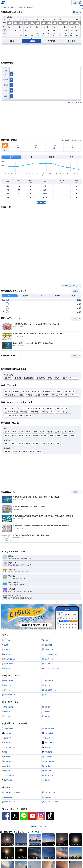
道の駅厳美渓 (41, 378)
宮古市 (7, 443)
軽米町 (59, 436)
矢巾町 (28, 436)
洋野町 (57, 443)
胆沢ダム (57, 378)
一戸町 (73, 436)
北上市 (21, 432)
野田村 (50, 443)
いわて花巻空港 (69, 391)
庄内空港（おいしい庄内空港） (53, 391)
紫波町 (21, 436)
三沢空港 (46, 395)
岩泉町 (28, 443)
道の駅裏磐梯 (34, 412)
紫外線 (6, 80)
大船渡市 (8, 451)
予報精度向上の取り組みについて (41, 826)
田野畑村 (36, 443)
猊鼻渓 (65, 378)
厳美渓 (50, 378)
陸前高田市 (17, 451)
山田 (8, 308)
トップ (4, 7)
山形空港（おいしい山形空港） (31, 391)
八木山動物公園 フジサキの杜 (14, 416)
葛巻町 (7, 436)
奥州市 (57, 432)
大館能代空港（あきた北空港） (14, 395)
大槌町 (39, 451)
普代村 (43, 443)
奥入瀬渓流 (50, 408)
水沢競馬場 (8, 378)
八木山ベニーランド (63, 408)
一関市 (35, 432)
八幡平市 (50, 432)
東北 (12, 7)
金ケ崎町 (44, 436)
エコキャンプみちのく (63, 412)
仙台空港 (37, 395)
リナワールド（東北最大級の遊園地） (16, 412)
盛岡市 (7, 432)
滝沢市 (64, 432)
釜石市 (25, 451)
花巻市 (14, 432)
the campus (74, 378)
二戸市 (42, 432)
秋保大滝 (28, 416)
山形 (8, 312)
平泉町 (52, 436)
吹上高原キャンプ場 (47, 412)
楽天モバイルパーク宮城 (12, 408)
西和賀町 (36, 436)
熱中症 (6, 74)
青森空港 (16, 391)
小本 (8, 304)
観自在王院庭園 (29, 378)
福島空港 (8, 391)
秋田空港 (29, 395)
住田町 (32, 451)
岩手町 (14, 436)
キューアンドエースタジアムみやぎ (33, 408)
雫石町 (71, 432)
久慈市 (14, 443)
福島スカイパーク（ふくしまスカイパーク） (65, 395)
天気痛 (6, 85)
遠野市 (28, 432)
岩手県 (20, 7)
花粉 (6, 90)
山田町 (21, 443)
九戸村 (66, 436)
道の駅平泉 (18, 378)
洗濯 (6, 96)
